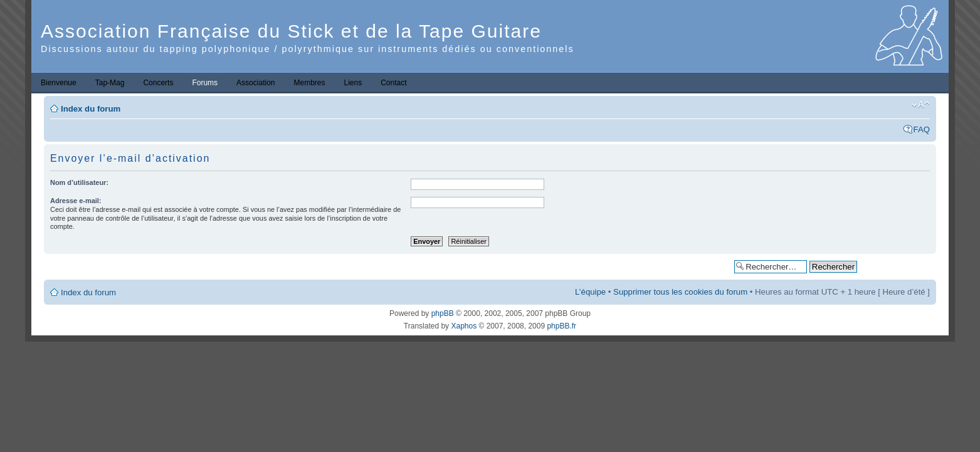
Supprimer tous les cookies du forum (680, 292)
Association (256, 83)
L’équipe (590, 292)
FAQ (922, 129)
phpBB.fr (561, 326)
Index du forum (91, 109)
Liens (353, 83)
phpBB (443, 313)
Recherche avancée (896, 266)
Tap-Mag (110, 83)
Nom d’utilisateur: (79, 182)
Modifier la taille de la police (921, 105)
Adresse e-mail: (76, 201)
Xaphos (464, 326)
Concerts (158, 83)
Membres (309, 83)
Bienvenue (59, 83)
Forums (205, 83)
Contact (393, 83)
